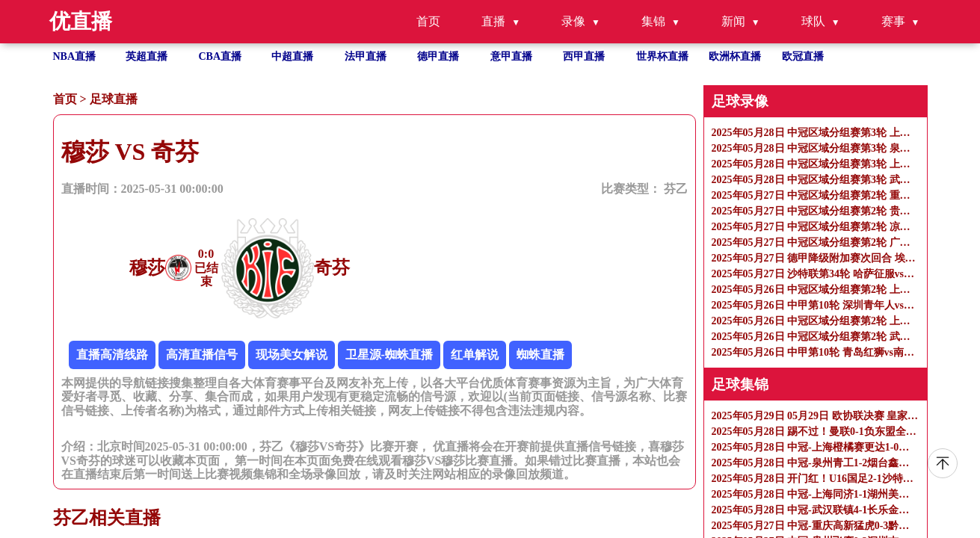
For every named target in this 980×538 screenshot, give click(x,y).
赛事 (893, 21)
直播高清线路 (112, 355)
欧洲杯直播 (735, 56)
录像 (573, 21)
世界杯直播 (662, 56)
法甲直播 (366, 56)
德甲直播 (438, 56)
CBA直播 (221, 56)
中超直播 (292, 56)
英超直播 (147, 56)
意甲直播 (511, 56)
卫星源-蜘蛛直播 (389, 355)
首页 (428, 21)
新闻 (733, 21)
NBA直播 (75, 56)
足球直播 (114, 99)
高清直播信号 (202, 355)
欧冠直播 (803, 56)
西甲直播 (584, 56)
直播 (493, 21)
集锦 (653, 21)
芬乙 (676, 189)
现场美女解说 (292, 355)
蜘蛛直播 (540, 355)
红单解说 (475, 355)
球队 (813, 21)
